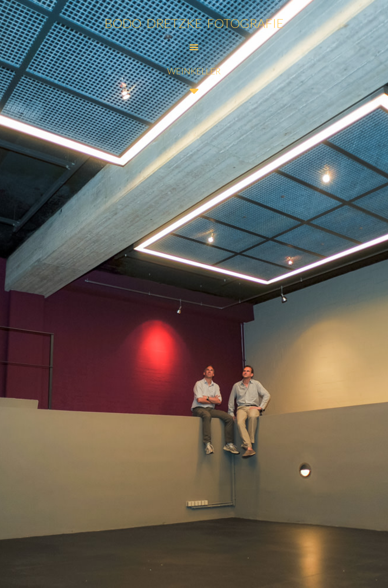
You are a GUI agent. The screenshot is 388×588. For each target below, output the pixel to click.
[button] (194, 47)
